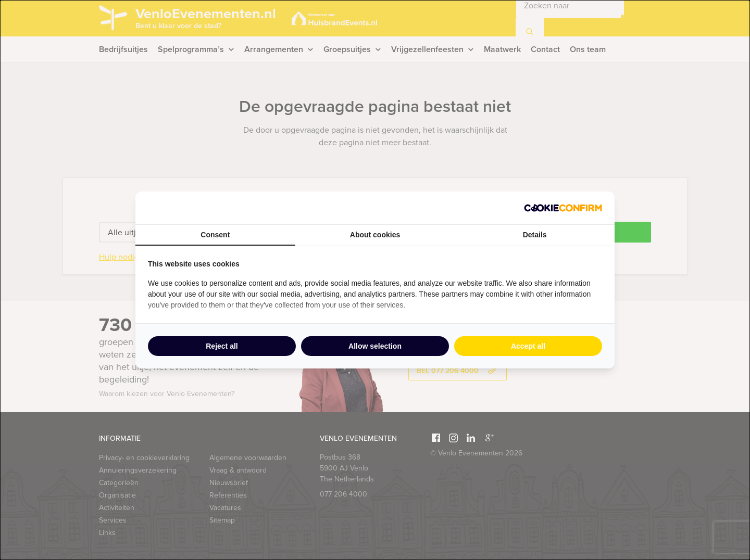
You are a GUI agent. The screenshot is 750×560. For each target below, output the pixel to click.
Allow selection (375, 346)
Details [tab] (535, 235)
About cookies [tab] (375, 235)
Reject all (222, 346)
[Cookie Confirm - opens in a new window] (563, 208)
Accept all (528, 346)
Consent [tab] (215, 235)
